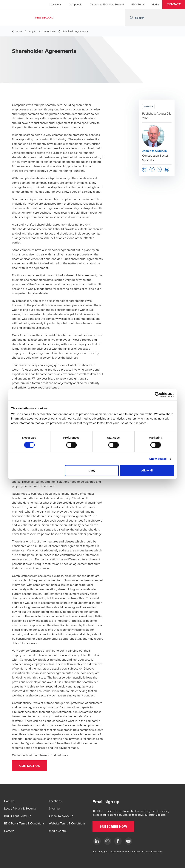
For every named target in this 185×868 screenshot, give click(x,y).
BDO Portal (138, 4)
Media (155, 4)
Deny (92, 470)
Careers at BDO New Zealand (107, 4)
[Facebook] (118, 841)
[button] (174, 4)
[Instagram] (107, 841)
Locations (56, 4)
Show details (158, 459)
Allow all (147, 470)
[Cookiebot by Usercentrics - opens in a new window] (157, 395)
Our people (76, 4)
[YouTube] (128, 841)
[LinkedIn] (97, 841)
